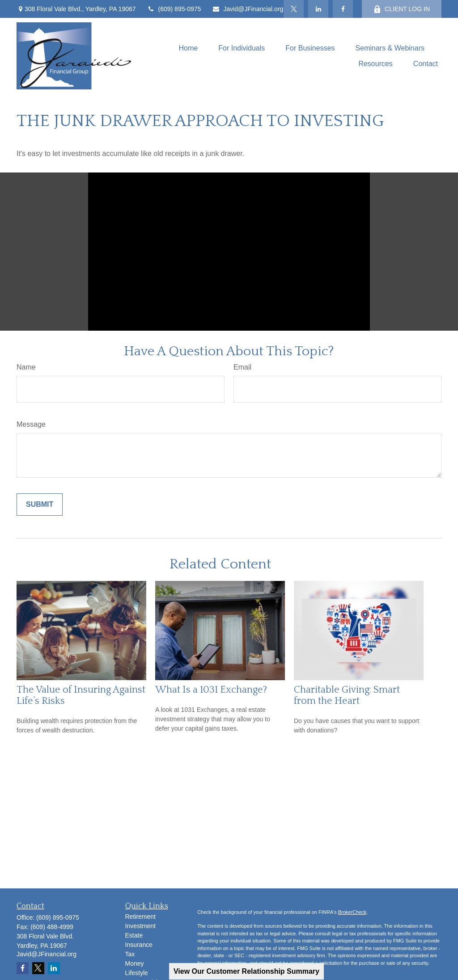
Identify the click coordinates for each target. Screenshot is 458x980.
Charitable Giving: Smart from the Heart (347, 695)
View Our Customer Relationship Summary (246, 971)
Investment (140, 926)
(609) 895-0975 (174, 9)
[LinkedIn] (318, 9)
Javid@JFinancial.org (248, 9)
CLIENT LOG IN (402, 9)
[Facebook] (343, 9)
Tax (130, 954)
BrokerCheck (352, 912)
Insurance (139, 945)
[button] (189, 48)
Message (31, 424)
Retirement (140, 917)
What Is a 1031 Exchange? (211, 690)
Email (242, 367)
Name (26, 367)
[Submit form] (40, 505)
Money (135, 963)
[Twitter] (294, 9)
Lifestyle (137, 973)
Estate (134, 935)
